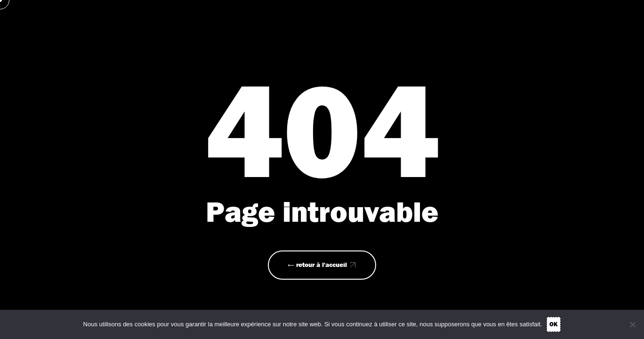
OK (554, 324)
